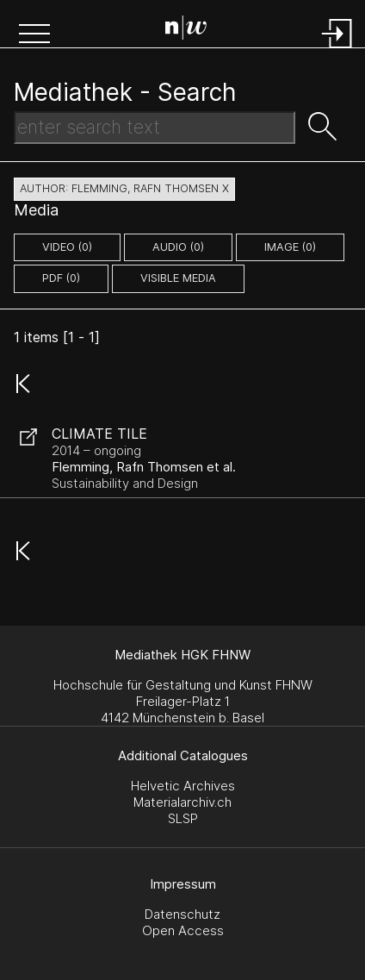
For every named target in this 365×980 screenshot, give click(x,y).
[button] (34, 35)
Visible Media (178, 278)
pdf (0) (61, 278)
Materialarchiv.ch (182, 802)
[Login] (337, 50)
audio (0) (178, 247)
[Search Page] (186, 30)
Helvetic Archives (183, 786)
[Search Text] (155, 128)
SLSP (183, 818)
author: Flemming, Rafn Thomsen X (124, 188)
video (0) (67, 247)
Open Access (183, 930)
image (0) (290, 247)
